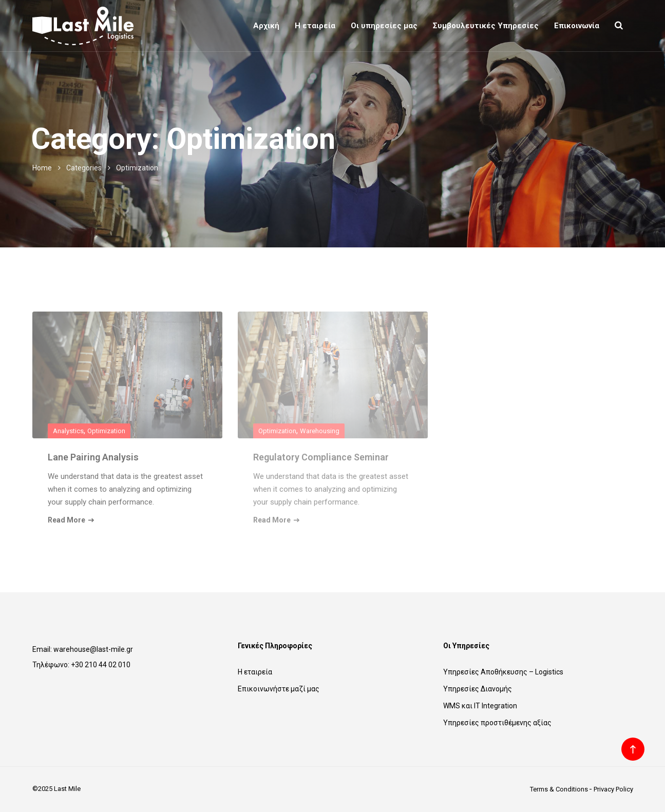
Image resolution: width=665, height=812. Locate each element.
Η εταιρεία (315, 26)
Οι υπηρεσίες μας (384, 26)
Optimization (106, 431)
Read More (71, 520)
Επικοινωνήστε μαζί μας (279, 689)
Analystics (68, 431)
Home (42, 168)
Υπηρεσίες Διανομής (478, 689)
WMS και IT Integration (480, 706)
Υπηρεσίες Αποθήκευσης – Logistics (503, 672)
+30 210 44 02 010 (101, 665)
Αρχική (266, 26)
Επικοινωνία (577, 26)
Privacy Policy (613, 789)
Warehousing (320, 431)
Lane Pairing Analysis (93, 457)
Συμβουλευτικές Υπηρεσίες (486, 26)
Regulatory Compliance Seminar (321, 457)
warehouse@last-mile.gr (93, 649)
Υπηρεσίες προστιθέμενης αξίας (497, 723)
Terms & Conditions (559, 789)
